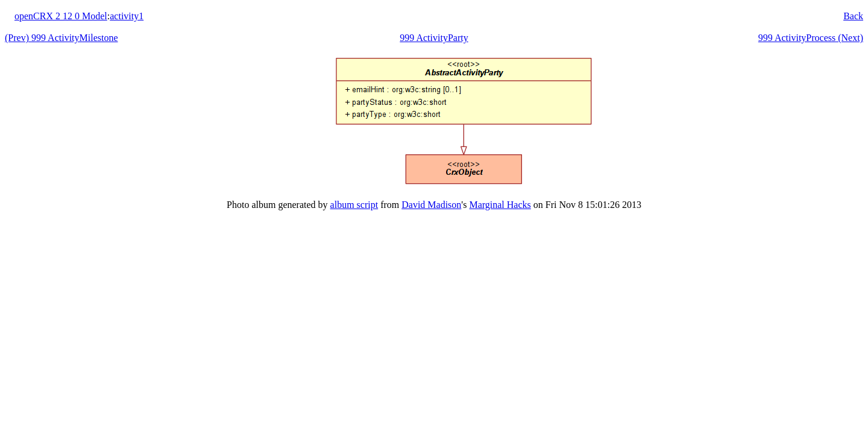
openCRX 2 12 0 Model (61, 16)
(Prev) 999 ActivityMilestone (61, 38)
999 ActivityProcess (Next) (811, 38)
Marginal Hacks (500, 205)
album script (354, 205)
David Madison (431, 205)
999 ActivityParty (434, 38)
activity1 (127, 16)
